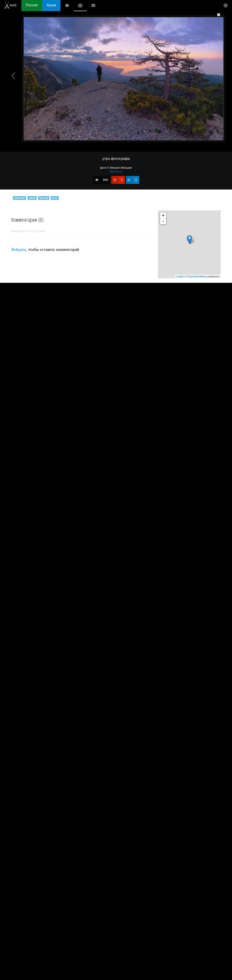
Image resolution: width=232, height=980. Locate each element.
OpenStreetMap (197, 276)
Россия (32, 5)
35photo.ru (116, 172)
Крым (51, 5)
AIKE (11, 5)
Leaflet (180, 276)
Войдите (19, 250)
